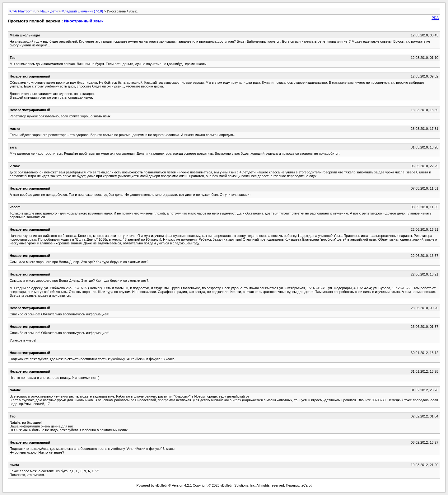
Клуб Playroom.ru (23, 11)
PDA (435, 18)
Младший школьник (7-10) (82, 11)
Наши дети (49, 11)
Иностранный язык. (84, 21)
